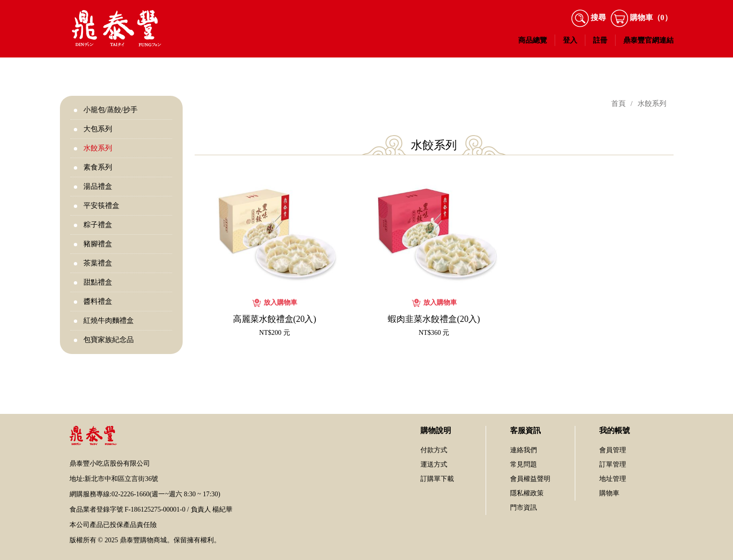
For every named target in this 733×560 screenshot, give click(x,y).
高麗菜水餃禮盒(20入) (275, 319)
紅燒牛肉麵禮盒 (109, 320)
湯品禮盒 (98, 186)
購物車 (609, 493)
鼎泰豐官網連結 (648, 40)
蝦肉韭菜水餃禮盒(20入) (434, 319)
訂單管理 (613, 464)
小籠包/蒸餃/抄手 (111, 110)
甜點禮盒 (98, 282)
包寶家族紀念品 (109, 340)
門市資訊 (524, 508)
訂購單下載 (437, 479)
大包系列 (98, 129)
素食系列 (98, 167)
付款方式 (434, 450)
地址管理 (613, 479)
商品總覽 (533, 40)
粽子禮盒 (98, 225)
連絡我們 (524, 450)
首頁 (618, 103)
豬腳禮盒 (98, 244)
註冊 (600, 40)
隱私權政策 (527, 493)
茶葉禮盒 (98, 263)
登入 (570, 40)
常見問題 (524, 464)
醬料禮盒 (98, 301)
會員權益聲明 (530, 479)
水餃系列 (98, 148)
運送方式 (434, 464)
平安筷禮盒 (101, 206)
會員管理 (613, 450)
